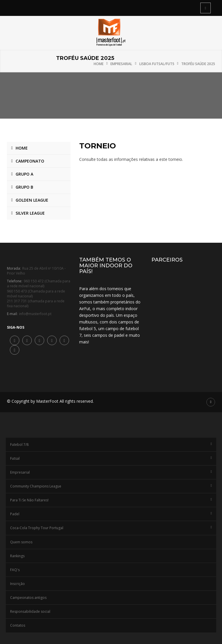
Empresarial (121, 64)
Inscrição (17, 584)
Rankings (17, 556)
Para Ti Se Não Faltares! (111, 500)
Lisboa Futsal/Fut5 (157, 64)
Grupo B (24, 187)
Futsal (111, 458)
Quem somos (21, 542)
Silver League (30, 213)
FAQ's (15, 570)
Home (99, 64)
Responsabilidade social (30, 611)
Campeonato (30, 161)
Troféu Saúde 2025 (198, 64)
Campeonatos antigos (28, 598)
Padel (111, 514)
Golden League (32, 200)
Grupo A (24, 174)
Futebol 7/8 (111, 445)
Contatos (18, 625)
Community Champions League (111, 486)
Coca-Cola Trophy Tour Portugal (111, 528)
